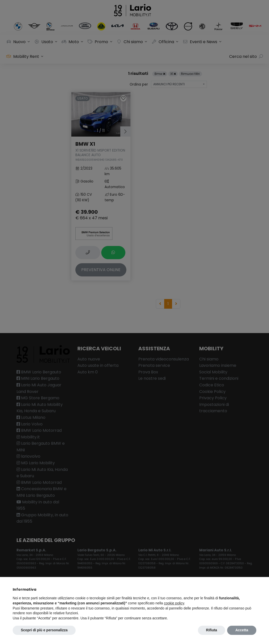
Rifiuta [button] (212, 630)
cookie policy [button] (174, 603)
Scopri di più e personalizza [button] (44, 630)
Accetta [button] (242, 630)
